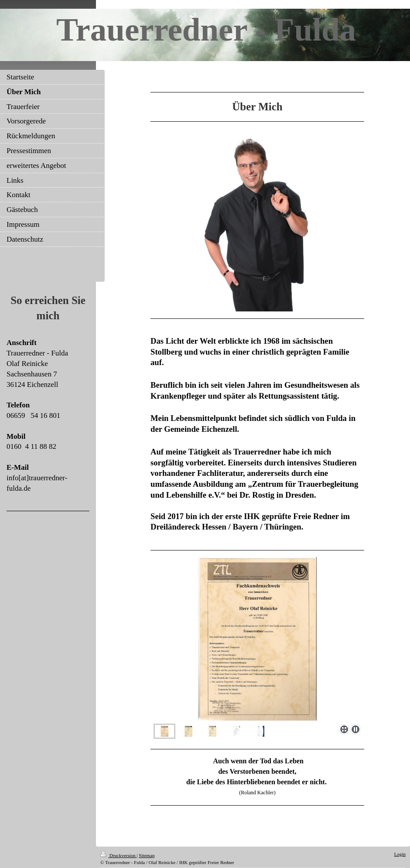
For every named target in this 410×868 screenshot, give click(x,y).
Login (400, 854)
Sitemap (147, 855)
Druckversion (118, 855)
